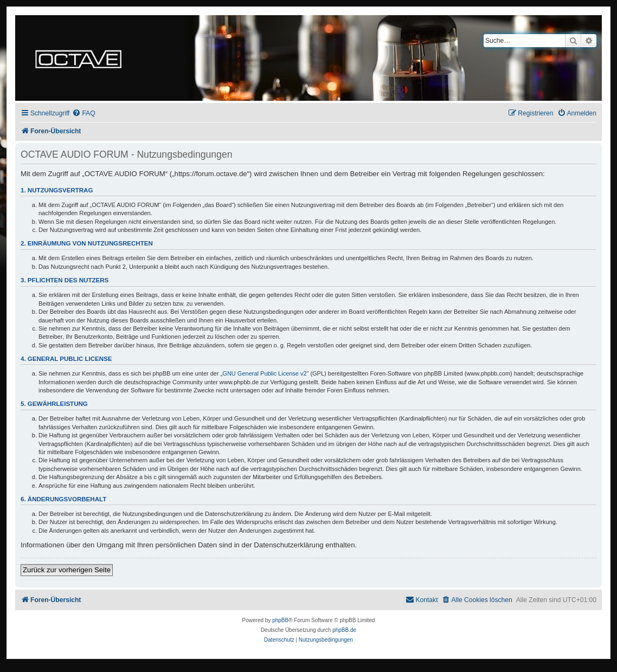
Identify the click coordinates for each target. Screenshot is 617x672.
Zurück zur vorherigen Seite (67, 570)
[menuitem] (83, 114)
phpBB (280, 620)
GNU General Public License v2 (264, 373)
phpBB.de (344, 630)
